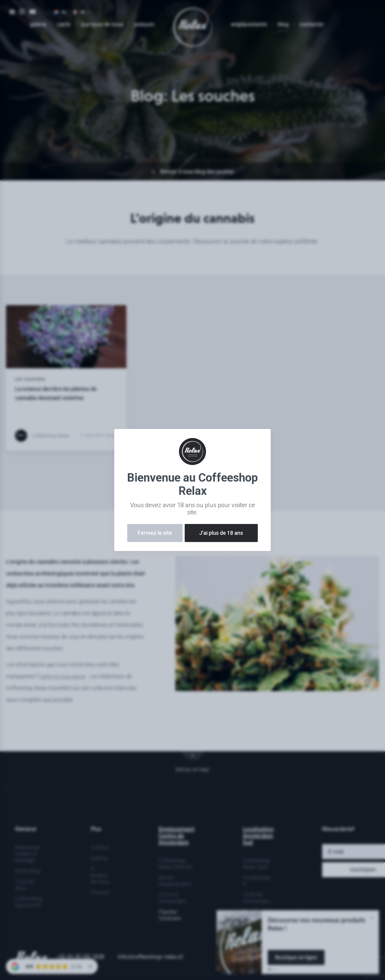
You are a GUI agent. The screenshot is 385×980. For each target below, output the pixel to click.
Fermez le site (155, 533)
